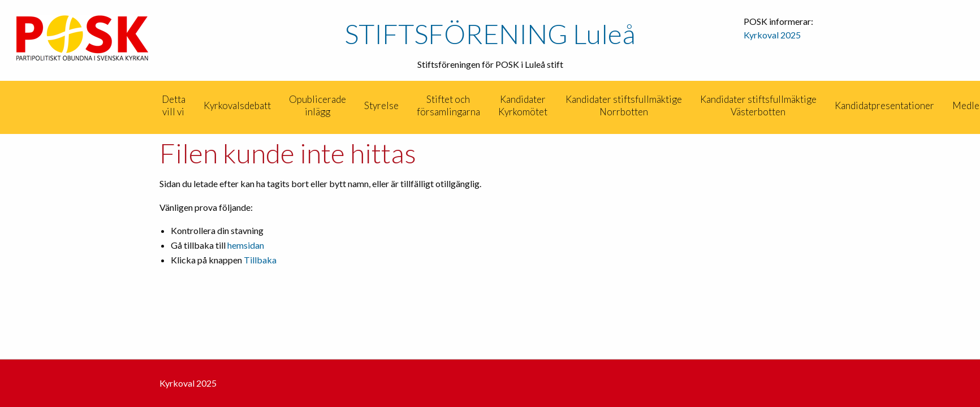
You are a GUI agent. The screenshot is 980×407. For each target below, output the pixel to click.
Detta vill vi (174, 105)
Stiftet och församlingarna (448, 105)
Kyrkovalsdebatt (237, 105)
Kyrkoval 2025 (772, 35)
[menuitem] (152, 106)
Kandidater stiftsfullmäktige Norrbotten (624, 105)
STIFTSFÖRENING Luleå (490, 34)
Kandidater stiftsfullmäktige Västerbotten (758, 105)
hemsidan (246, 245)
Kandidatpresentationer (884, 105)
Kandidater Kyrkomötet (523, 105)
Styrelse (381, 105)
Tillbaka (260, 260)
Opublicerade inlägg (318, 105)
